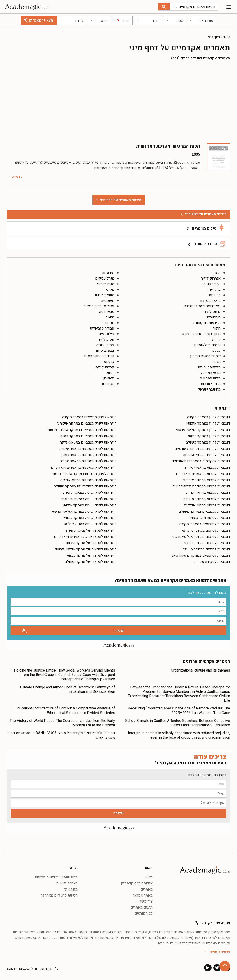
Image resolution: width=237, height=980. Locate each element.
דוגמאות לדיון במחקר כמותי (209, 436)
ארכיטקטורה (211, 284)
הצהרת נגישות (67, 883)
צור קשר (146, 901)
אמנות (216, 273)
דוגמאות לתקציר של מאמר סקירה (91, 530)
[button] (229, 7)
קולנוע (109, 362)
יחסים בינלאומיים (207, 345)
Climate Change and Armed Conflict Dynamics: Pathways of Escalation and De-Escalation (68, 689)
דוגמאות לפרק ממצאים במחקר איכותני (87, 423)
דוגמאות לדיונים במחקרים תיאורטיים (202, 449)
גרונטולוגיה (212, 312)
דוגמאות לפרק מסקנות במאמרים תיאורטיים (84, 468)
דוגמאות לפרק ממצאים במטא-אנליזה (88, 442)
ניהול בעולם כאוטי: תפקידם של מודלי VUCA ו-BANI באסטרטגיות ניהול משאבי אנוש (61, 735)
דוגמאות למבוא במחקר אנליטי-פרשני (202, 486)
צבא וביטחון (105, 351)
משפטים (108, 301)
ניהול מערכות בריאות (99, 306)
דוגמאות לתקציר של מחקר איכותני (91, 543)
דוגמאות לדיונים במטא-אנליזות (207, 455)
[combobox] (201, 21)
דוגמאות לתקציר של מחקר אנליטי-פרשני (86, 549)
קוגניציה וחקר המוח (99, 356)
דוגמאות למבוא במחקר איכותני (207, 480)
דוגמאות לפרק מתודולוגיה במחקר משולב (85, 486)
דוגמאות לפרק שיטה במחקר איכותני (89, 505)
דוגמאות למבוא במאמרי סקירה (207, 468)
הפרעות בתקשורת (207, 323)
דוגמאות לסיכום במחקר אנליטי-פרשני (201, 537)
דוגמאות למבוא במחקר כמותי (208, 493)
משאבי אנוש (105, 295)
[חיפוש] (164, 7)
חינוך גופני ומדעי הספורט (201, 334)
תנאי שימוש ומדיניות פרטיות (56, 877)
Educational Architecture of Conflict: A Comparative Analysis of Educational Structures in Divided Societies (65, 710)
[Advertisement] (118, 102)
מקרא (110, 290)
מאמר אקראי (143, 895)
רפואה (109, 373)
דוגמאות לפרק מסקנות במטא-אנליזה (89, 480)
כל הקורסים (143, 913)
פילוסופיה (107, 334)
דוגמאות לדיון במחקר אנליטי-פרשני (203, 430)
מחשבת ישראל (209, 389)
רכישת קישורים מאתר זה (59, 895)
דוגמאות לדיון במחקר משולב (208, 442)
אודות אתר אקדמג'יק (137, 883)
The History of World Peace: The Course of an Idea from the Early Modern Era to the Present (62, 723)
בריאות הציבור (210, 301)
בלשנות (215, 295)
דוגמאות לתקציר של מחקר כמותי (92, 555)
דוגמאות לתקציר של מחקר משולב (91, 562)
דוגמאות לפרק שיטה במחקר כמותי (90, 518)
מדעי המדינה (211, 373)
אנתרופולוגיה (211, 278)
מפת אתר (71, 889)
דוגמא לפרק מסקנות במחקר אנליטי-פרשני (84, 474)
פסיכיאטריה (105, 345)
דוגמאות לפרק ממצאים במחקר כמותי (88, 436)
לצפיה (17, 177)
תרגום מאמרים (142, 907)
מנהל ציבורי (106, 284)
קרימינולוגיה (105, 367)
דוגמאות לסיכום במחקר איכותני (206, 530)
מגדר (217, 362)
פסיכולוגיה (106, 339)
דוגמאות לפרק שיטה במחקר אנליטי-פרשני (84, 512)
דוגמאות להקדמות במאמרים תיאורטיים (201, 461)
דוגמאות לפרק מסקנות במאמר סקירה (88, 461)
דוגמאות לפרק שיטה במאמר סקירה (90, 493)
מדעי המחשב (210, 378)
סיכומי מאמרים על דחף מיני (206, 214)
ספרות (109, 323)
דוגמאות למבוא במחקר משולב (207, 499)
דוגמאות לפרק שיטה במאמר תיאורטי (89, 499)
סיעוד (110, 317)
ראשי (227, 37)
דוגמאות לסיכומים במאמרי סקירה (205, 524)
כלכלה (216, 351)
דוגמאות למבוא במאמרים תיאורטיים (203, 474)
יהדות (216, 339)
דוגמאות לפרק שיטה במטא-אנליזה (90, 524)
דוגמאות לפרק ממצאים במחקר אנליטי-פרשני (82, 430)
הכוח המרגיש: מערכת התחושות (168, 146)
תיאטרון (109, 378)
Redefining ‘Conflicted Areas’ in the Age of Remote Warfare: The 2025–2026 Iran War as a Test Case (179, 710)
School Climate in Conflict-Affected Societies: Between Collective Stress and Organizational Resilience (178, 723)
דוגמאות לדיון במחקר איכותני (208, 423)
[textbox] (201, 21)
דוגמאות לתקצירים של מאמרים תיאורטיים (85, 537)
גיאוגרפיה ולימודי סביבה (202, 306)
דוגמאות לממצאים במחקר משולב (204, 512)
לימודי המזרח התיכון (205, 356)
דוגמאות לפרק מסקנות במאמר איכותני (87, 449)
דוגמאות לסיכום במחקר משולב (206, 549)
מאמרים (147, 889)
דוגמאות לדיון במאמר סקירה (209, 417)
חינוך (217, 328)
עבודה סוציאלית (102, 328)
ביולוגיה (215, 290)
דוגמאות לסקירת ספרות (212, 562)
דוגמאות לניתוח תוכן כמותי (210, 518)
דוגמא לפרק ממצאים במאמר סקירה (89, 417)
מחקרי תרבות (211, 384)
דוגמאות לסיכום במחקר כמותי (207, 543)
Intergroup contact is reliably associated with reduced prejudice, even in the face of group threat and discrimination (179, 735)
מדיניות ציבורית (209, 367)
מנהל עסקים (105, 278)
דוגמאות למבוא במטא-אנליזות (207, 505)
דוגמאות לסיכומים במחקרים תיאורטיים (201, 555)
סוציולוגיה (107, 312)
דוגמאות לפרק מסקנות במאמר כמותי (89, 455)
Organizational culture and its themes (200, 670)
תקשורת (108, 384)
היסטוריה (214, 317)
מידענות (108, 273)
